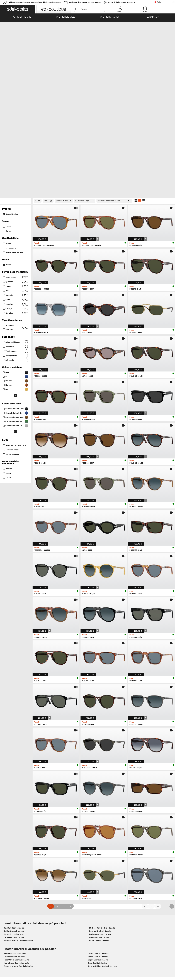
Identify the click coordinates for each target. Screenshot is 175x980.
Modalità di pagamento (69, 917)
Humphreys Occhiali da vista (16, 847)
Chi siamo (7, 913)
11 (145, 791)
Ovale (16, 184)
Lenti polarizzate (11, 334)
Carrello (145, 11)
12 (151, 791)
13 (158, 791)
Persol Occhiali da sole (14, 819)
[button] (18, 9)
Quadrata (16, 166)
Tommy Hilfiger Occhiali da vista (102, 851)
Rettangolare (16, 162)
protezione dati (29, 967)
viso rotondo (16, 236)
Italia (159, 2)
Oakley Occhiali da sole (14, 815)
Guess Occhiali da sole (99, 822)
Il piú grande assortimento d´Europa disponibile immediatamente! (34, 2)
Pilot (16, 175)
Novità (7, 128)
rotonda (16, 180)
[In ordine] (114, 85)
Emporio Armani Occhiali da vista (18, 851)
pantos (16, 171)
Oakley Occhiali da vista (14, 841)
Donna (7, 111)
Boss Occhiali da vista (98, 847)
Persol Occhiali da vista (98, 841)
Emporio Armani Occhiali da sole (18, 825)
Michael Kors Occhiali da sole (102, 812)
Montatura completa (16, 212)
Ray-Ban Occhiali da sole (14, 812)
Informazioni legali (45, 967)
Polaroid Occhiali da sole (100, 815)
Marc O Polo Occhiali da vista (16, 844)
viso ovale (16, 231)
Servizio (63, 913)
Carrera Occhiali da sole (14, 822)
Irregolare (16, 189)
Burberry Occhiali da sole (100, 819)
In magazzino (9, 132)
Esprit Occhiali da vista (98, 844)
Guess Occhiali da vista (98, 838)
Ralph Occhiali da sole (99, 825)
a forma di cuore (16, 227)
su (171, 967)
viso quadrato (16, 240)
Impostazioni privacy (11, 917)
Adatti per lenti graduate (14, 330)
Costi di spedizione (67, 920)
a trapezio (16, 245)
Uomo (7, 115)
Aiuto (119, 913)
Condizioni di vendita (11, 967)
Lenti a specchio (11, 339)
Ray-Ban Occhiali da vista (15, 838)
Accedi (120, 11)
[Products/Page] (85, 85)
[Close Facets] (15, 85)
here (70, 882)
